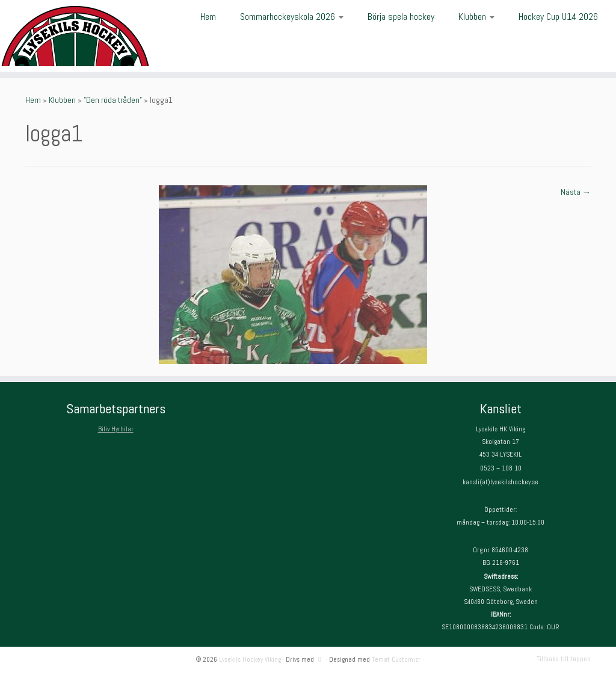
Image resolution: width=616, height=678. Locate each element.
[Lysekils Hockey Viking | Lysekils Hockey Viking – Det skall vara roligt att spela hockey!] (72, 36)
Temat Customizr (396, 659)
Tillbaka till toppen (564, 659)
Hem (208, 17)
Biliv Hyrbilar (116, 429)
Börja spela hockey (401, 17)
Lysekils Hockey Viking (250, 659)
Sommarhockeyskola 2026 (292, 17)
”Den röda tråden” (113, 100)
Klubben (476, 17)
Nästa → (576, 192)
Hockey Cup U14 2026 (558, 17)
